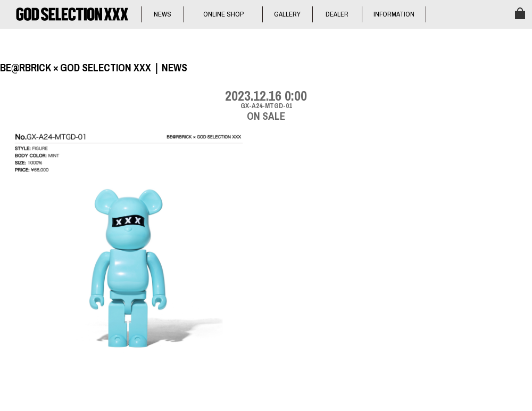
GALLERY (287, 14)
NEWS (163, 14)
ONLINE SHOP (223, 14)
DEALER (337, 14)
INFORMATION (394, 14)
